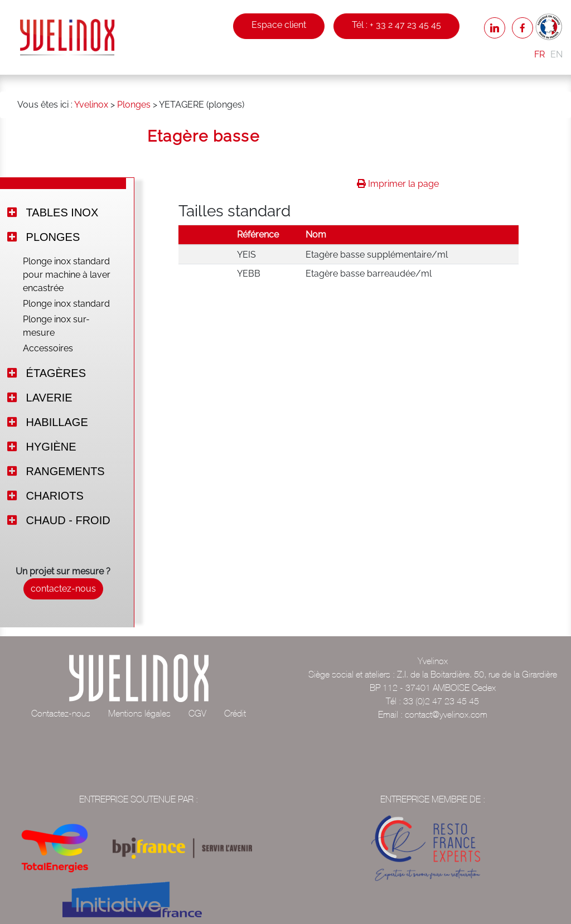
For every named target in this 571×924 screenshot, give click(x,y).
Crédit (235, 713)
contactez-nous (63, 589)
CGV (197, 713)
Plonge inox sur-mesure (56, 326)
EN (557, 54)
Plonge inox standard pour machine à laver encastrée (67, 275)
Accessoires (48, 348)
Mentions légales (139, 713)
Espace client (279, 25)
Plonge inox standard (66, 304)
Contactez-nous (61, 713)
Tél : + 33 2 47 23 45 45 (396, 25)
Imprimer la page (398, 184)
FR (539, 54)
